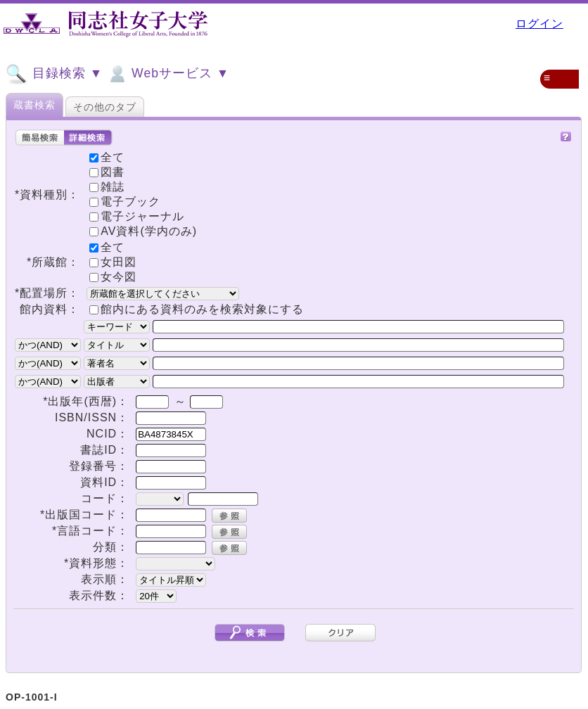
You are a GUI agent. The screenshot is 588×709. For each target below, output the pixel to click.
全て (107, 247)
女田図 (113, 262)
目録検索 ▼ (54, 74)
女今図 (113, 277)
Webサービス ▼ (168, 74)
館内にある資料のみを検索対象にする (202, 309)
